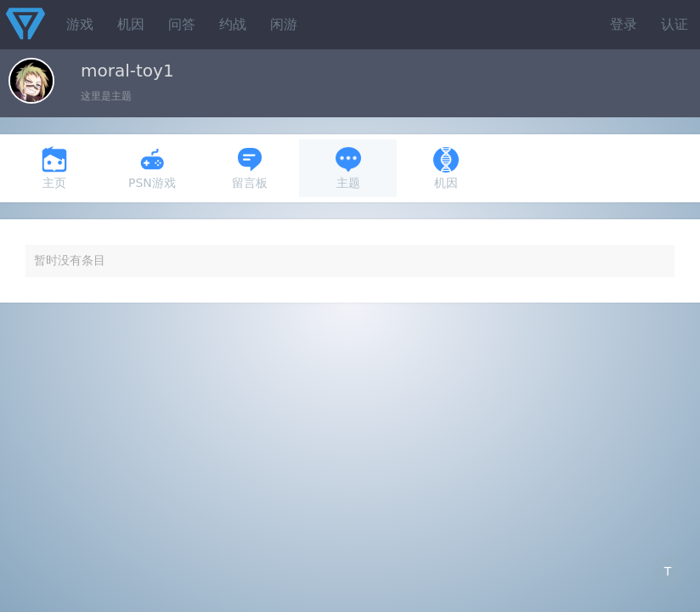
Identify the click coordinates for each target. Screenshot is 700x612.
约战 (233, 24)
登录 (624, 24)
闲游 (284, 24)
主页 (54, 168)
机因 (131, 24)
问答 (182, 24)
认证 (675, 24)
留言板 (250, 168)
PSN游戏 (152, 168)
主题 (348, 168)
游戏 (80, 24)
